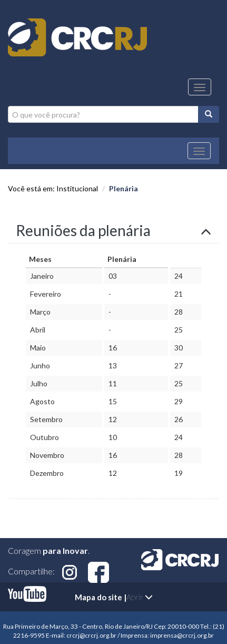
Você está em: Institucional (53, 188)
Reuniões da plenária (83, 230)
